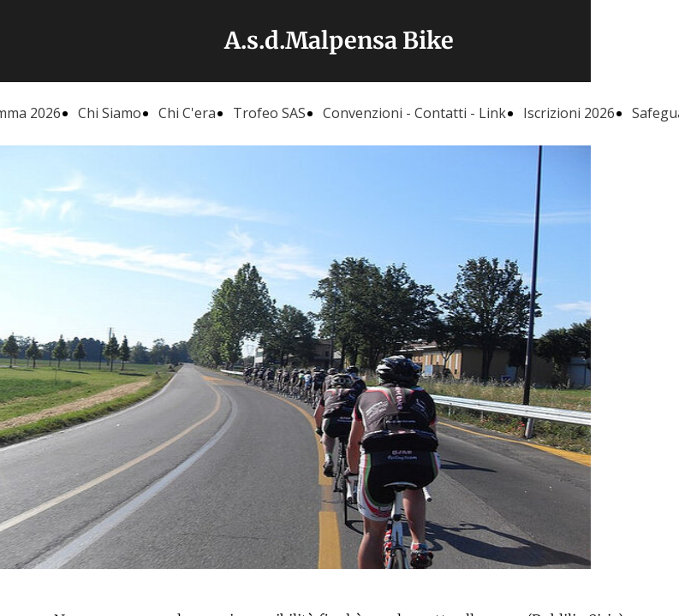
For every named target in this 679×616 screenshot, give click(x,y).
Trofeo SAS (269, 113)
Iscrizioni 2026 (569, 113)
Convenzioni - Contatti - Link (414, 113)
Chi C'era (187, 113)
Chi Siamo (110, 113)
